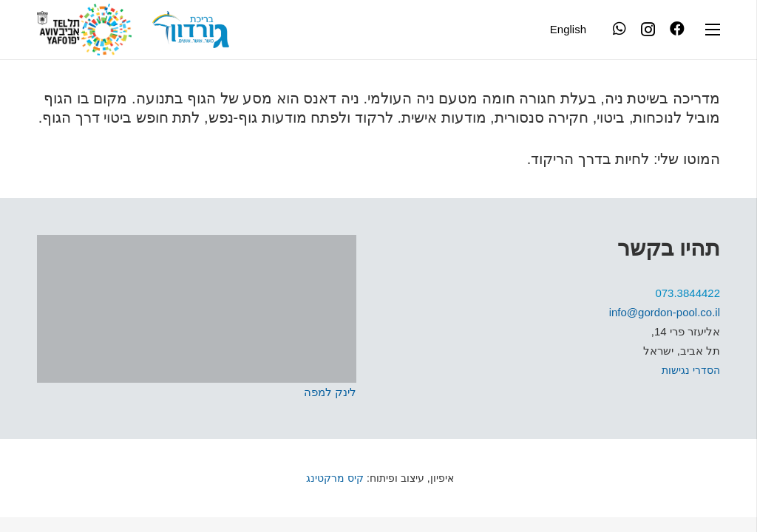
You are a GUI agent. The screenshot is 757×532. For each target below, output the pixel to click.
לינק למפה (330, 392)
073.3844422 (688, 293)
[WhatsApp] (619, 29)
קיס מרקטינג (333, 478)
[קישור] (190, 30)
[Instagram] (648, 30)
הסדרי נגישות (691, 370)
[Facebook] (677, 29)
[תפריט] (713, 30)
